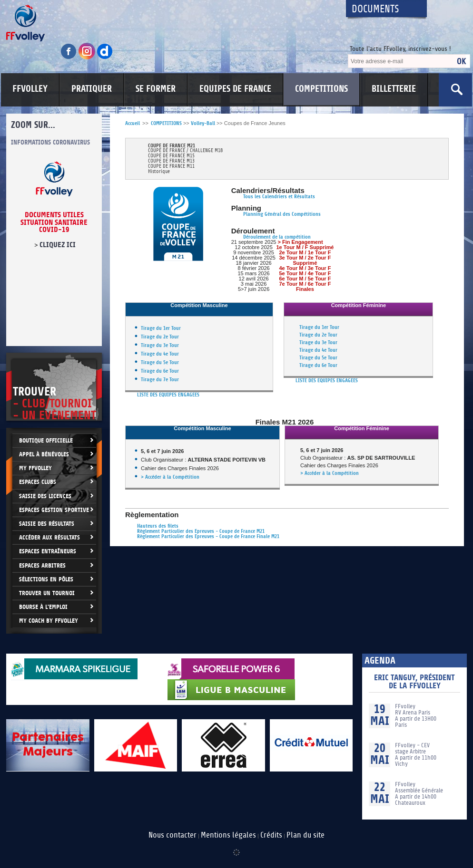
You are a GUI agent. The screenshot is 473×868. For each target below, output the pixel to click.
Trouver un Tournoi (47, 593)
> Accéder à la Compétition (170, 477)
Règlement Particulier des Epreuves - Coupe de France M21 (201, 531)
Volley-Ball (203, 123)
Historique (159, 172)
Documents (375, 9)
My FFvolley (35, 468)
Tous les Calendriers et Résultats (279, 197)
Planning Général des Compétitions (282, 214)
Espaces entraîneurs (48, 551)
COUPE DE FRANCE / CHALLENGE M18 (185, 151)
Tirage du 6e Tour (160, 371)
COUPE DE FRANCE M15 (171, 156)
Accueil (133, 123)
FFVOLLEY (30, 89)
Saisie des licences (45, 496)
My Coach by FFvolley (49, 621)
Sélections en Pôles (46, 579)
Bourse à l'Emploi (43, 607)
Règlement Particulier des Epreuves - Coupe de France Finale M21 (208, 536)
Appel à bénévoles (44, 454)
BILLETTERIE (394, 89)
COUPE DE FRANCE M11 (171, 167)
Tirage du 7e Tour (160, 380)
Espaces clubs (38, 482)
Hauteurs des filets (158, 526)
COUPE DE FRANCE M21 (172, 146)
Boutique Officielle (46, 440)
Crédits (271, 835)
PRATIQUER (92, 89)
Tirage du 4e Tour (160, 354)
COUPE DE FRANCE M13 (171, 161)
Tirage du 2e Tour (160, 337)
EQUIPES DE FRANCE (235, 89)
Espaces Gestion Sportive (54, 510)
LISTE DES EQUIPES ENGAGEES (168, 395)
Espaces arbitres (42, 565)
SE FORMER (156, 89)
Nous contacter (172, 835)
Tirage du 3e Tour (160, 345)
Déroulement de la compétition (277, 237)
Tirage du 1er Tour (161, 328)
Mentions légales (228, 835)
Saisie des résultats (47, 524)
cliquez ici (58, 245)
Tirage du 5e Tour (160, 362)
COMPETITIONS (321, 89)
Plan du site (305, 835)
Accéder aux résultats (49, 537)
